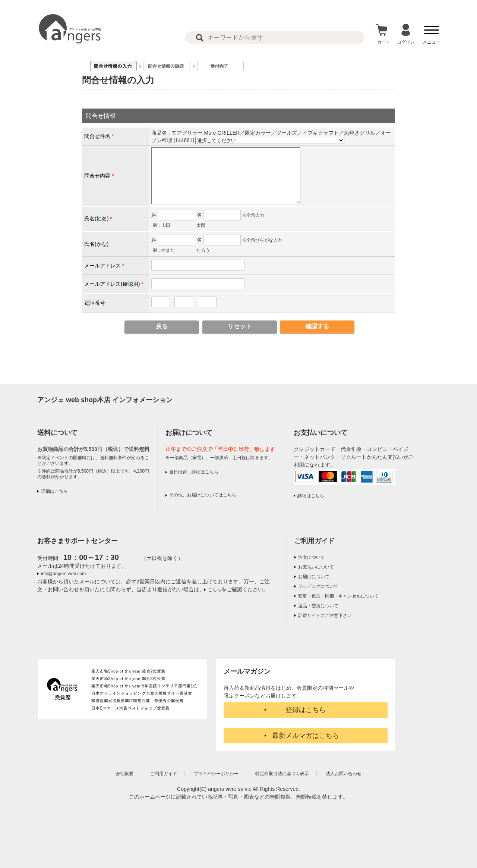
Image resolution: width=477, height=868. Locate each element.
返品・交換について (318, 606)
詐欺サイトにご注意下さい (325, 615)
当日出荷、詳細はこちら (194, 472)
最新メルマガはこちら (306, 736)
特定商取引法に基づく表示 (282, 774)
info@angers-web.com (63, 574)
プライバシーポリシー (216, 774)
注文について (312, 557)
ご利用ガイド (315, 541)
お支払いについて (316, 567)
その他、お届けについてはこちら (203, 495)
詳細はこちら (54, 491)
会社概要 (124, 774)
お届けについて (314, 577)
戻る (162, 326)
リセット (240, 326)
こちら (215, 590)
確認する (317, 326)
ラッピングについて (318, 586)
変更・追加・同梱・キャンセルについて (338, 596)
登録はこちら (306, 710)
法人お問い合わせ (344, 774)
